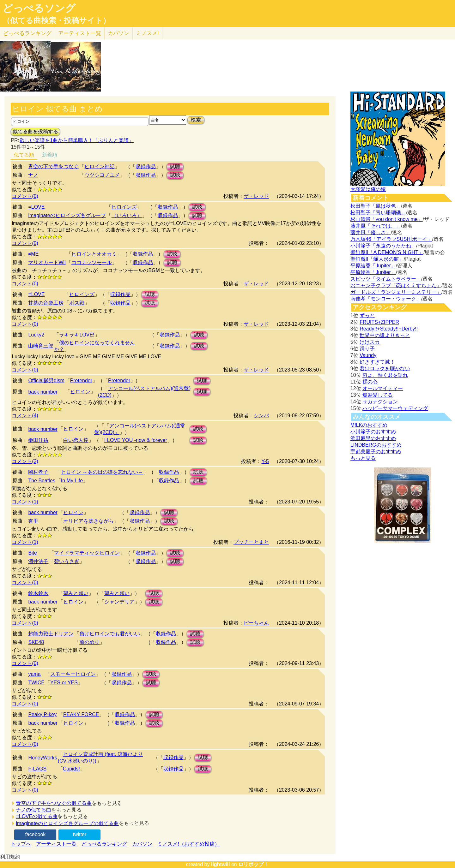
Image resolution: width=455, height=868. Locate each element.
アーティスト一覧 (56, 844)
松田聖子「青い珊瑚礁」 (378, 213)
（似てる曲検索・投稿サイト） (56, 21)
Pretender (81, 380)
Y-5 (265, 461)
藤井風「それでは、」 (376, 226)
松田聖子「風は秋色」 (376, 206)
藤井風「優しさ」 (371, 232)
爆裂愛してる (378, 395)
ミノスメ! (147, 33)
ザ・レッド (256, 196)
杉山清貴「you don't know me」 (387, 219)
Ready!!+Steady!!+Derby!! (389, 329)
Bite (33, 553)
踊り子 (367, 349)
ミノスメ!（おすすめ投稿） (188, 844)
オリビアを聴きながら (88, 521)
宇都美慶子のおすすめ (376, 452)
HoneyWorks (42, 758)
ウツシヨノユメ (102, 175)
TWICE (36, 683)
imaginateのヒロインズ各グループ (67, 215)
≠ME (33, 254)
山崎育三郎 (41, 346)
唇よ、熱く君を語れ (385, 375)
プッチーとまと (251, 542)
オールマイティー (383, 388)
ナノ (33, 175)
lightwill (221, 864)
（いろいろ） (127, 215)
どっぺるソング (39, 8)
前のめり (89, 642)
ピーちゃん (256, 623)
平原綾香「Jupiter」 (373, 266)
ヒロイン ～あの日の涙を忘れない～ (102, 472)
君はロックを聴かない (385, 369)
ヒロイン (80, 392)
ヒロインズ (124, 207)
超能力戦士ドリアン (51, 634)
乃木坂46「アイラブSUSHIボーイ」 (391, 239)
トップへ (21, 844)
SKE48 (36, 642)
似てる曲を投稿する (35, 131)
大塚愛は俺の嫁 (368, 189)
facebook (35, 834)
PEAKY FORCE (81, 714)
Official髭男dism (46, 380)
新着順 (50, 155)
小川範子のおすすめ (373, 432)
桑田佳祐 (38, 440)
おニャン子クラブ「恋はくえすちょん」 (396, 285)
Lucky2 (36, 335)
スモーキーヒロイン (73, 674)
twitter (80, 834)
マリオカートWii (47, 262)
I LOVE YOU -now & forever (136, 440)
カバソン (118, 33)
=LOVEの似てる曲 (37, 816)
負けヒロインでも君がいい (110, 634)
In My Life (72, 481)
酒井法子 (38, 561)
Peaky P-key (42, 714)
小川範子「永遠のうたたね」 (383, 246)
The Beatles (42, 481)
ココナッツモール (92, 262)
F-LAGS (37, 769)
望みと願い (76, 593)
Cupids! (71, 769)
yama (34, 674)
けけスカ (370, 342)
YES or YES (64, 683)
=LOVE (36, 207)
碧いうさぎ (67, 561)
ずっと (367, 315)
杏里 (33, 521)
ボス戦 (77, 303)
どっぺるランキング (104, 844)
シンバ (261, 416)
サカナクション (380, 402)
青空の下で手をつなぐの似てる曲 (54, 803)
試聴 (175, 166)
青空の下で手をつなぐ (53, 166)
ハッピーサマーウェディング (395, 408)
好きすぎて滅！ (377, 362)
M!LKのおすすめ (369, 425)
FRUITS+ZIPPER (379, 322)
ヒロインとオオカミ (94, 254)
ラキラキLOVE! (77, 335)
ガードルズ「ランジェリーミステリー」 (396, 292)
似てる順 (24, 155)
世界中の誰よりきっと (385, 335)
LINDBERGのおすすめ (376, 445)
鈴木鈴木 (38, 593)
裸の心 (370, 382)
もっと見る (363, 458)
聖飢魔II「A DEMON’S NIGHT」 (387, 252)
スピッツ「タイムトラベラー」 (386, 279)
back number (43, 392)
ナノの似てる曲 (33, 810)
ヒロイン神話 (100, 166)
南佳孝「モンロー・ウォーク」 (386, 299)
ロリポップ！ (253, 864)
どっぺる (27, 33)
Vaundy (368, 355)
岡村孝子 (38, 472)
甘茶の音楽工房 (46, 303)
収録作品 (146, 166)
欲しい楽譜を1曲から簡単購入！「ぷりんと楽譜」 (76, 140)
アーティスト (80, 33)
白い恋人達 (76, 440)
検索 (196, 120)
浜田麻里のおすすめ (373, 438)
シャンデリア (119, 602)
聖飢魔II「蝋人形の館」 (377, 259)
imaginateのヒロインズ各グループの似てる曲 (67, 823)
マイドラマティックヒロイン (87, 553)
